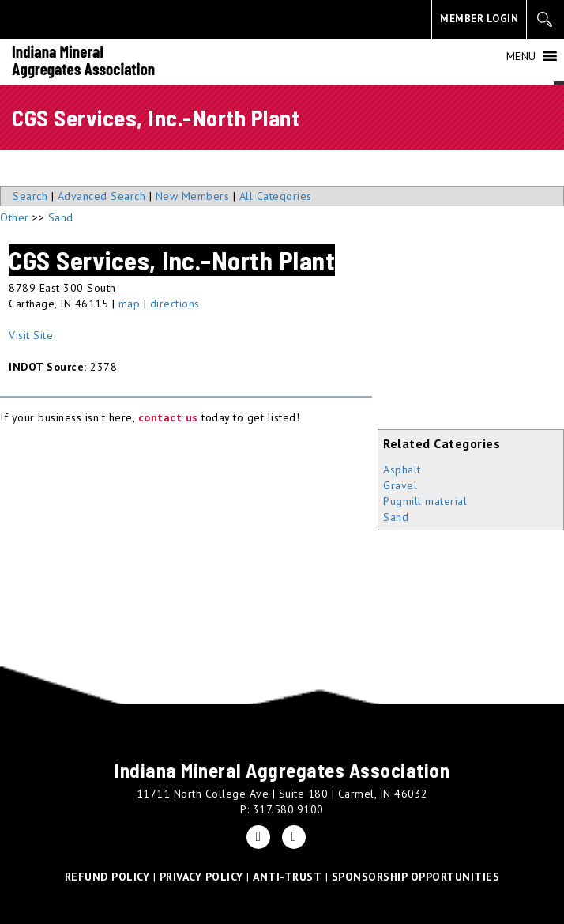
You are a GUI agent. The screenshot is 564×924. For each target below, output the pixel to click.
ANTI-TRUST (287, 877)
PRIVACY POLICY (201, 877)
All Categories (276, 196)
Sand (396, 517)
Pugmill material (425, 501)
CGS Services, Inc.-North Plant (172, 260)
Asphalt (402, 470)
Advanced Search (102, 196)
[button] (521, 56)
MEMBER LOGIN (479, 19)
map (130, 304)
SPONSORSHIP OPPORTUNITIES (416, 877)
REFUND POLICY (107, 877)
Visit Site (31, 335)
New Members (193, 196)
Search (30, 196)
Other (15, 217)
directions (175, 304)
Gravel (400, 485)
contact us (168, 417)
